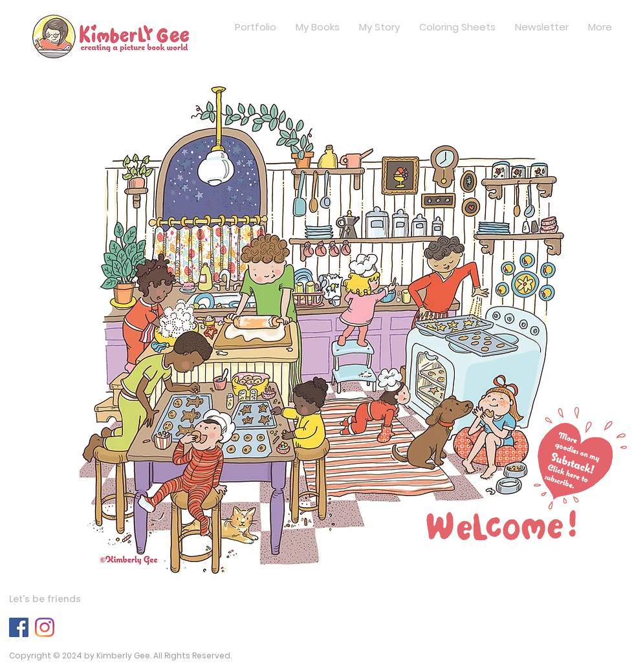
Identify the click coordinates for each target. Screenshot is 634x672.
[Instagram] (45, 627)
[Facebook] (19, 627)
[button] (519, 478)
